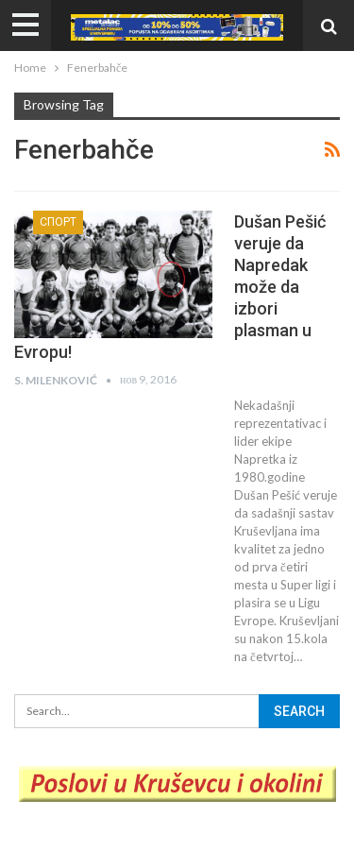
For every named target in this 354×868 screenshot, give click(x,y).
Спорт (58, 222)
